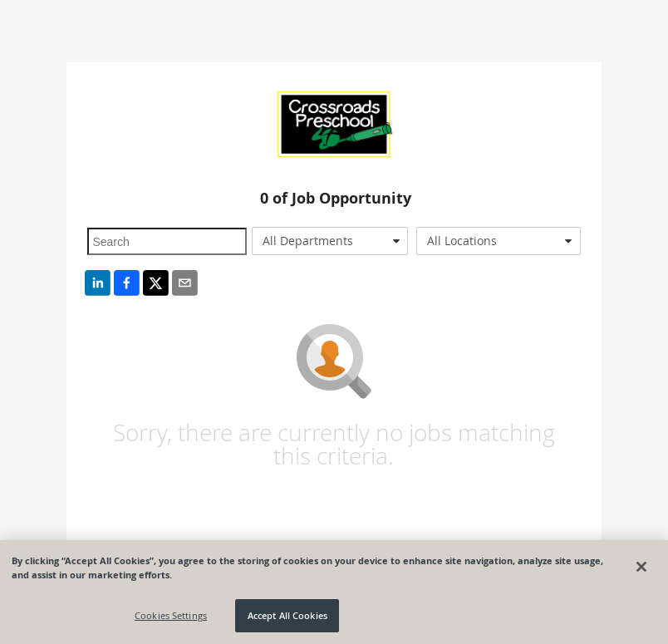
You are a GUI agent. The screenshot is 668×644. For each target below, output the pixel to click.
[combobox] (330, 241)
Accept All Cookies (287, 615)
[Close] (641, 567)
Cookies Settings (171, 615)
